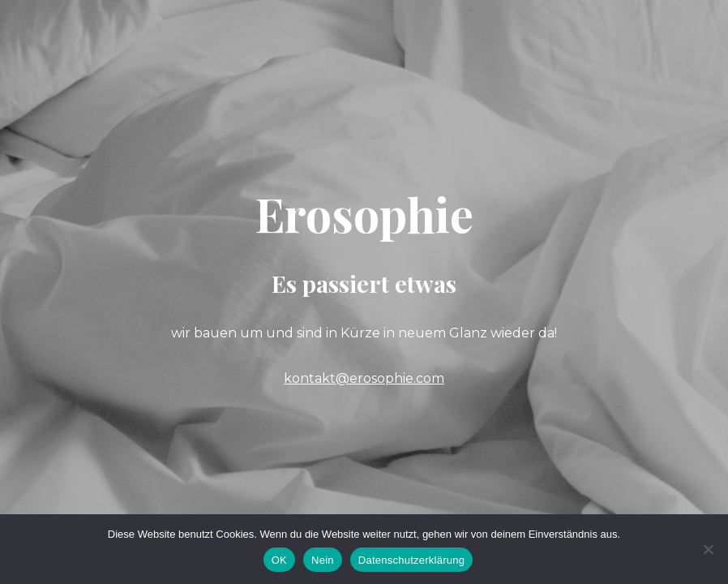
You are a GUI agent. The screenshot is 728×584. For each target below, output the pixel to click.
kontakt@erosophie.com (364, 378)
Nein (323, 560)
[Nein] (708, 549)
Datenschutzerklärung (411, 560)
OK (279, 560)
